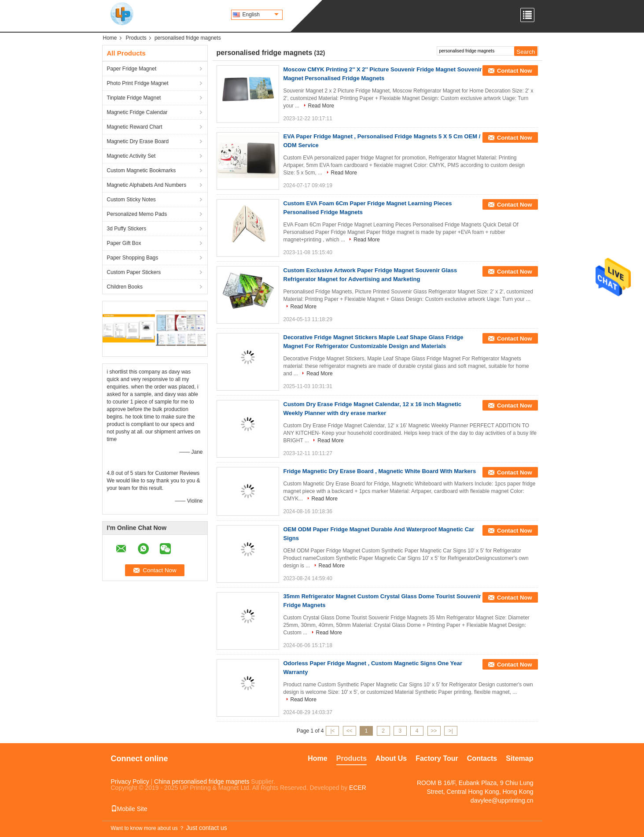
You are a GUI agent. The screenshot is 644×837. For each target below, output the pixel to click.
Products (136, 38)
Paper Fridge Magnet (132, 69)
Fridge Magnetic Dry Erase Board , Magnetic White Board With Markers (380, 471)
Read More (321, 106)
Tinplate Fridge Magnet (134, 98)
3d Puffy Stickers (127, 229)
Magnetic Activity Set (131, 156)
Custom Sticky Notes (131, 200)
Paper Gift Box (124, 243)
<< (350, 731)
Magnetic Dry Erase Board (138, 141)
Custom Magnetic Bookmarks (142, 170)
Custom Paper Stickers (134, 272)
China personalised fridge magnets (202, 781)
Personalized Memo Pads (137, 214)
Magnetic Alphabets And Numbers (147, 185)
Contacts (482, 758)
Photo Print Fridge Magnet (138, 83)
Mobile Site (129, 809)
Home (110, 38)
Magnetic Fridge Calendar (137, 112)
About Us (391, 758)
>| (451, 731)
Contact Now (514, 71)
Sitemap (519, 758)
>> (434, 731)
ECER (358, 788)
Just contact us (206, 828)
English (261, 15)
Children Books (125, 287)
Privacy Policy (130, 781)
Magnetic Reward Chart (135, 127)
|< (332, 731)
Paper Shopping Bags (133, 258)
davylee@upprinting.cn (502, 800)
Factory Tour (437, 758)
